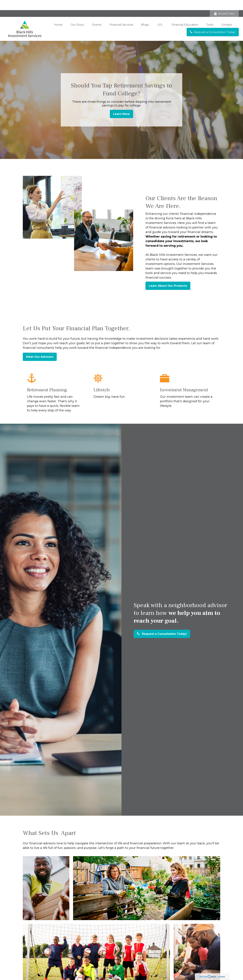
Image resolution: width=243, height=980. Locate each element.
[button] (58, 15)
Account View (224, 3)
